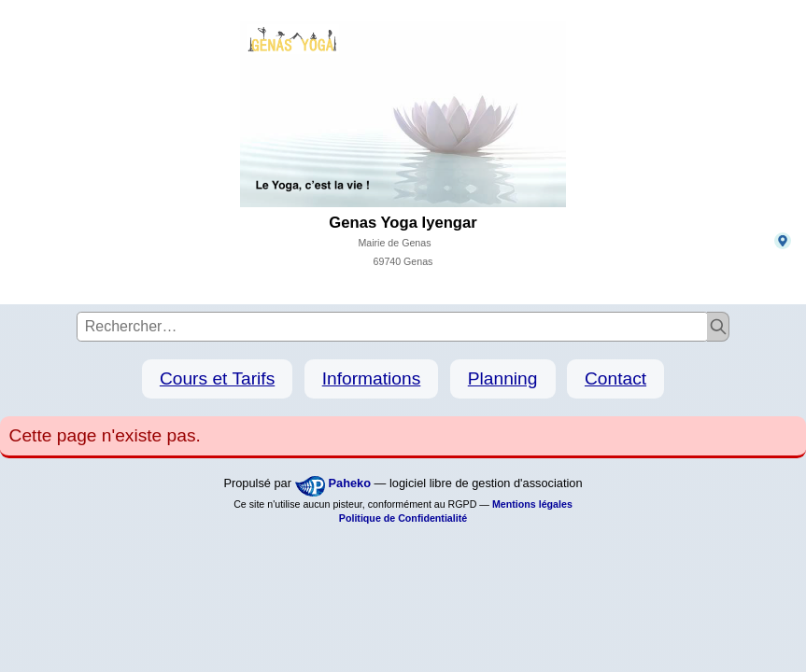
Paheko (350, 483)
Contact (615, 378)
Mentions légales (532, 504)
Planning (503, 378)
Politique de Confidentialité (403, 518)
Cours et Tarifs (217, 378)
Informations (372, 378)
